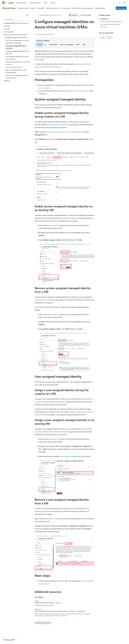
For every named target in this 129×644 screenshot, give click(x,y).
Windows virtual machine (55, 132)
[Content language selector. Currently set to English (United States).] (12, 633)
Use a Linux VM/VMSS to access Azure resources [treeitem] (18, 63)
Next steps (103, 27)
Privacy (44, 638)
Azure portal (52, 225)
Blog (27, 638)
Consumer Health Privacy (58, 638)
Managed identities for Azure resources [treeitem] (16, 23)
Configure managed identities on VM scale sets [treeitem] (17, 52)
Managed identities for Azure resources (50, 15)
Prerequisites (104, 19)
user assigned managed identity (70, 456)
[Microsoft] (4, 3)
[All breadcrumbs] (36, 15)
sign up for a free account (78, 91)
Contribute (36, 638)
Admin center (121, 8)
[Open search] (120, 3)
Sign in (124, 3)
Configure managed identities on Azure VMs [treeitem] (16, 47)
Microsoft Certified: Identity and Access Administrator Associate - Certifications (60, 611)
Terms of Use (74, 638)
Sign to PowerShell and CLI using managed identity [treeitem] (16, 71)
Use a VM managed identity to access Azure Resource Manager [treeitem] (17, 42)
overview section (44, 88)
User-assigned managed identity (110, 24)
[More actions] (94, 15)
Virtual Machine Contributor (58, 125)
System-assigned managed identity (111, 21)
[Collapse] (27, 15)
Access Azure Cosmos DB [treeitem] (14, 67)
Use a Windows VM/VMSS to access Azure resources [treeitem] (17, 58)
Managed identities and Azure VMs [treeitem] (16, 38)
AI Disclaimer (6, 638)
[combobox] (16, 19)
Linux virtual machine (74, 132)
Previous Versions (18, 638)
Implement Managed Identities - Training (48, 603)
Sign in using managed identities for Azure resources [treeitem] (17, 77)
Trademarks (84, 638)
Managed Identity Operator (56, 402)
